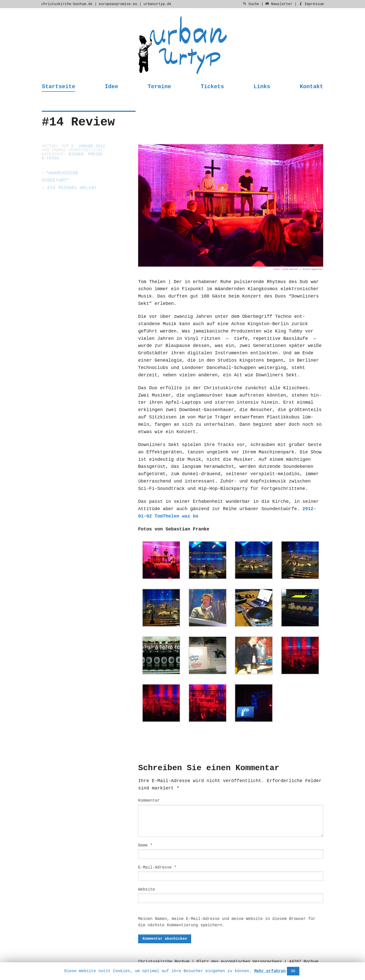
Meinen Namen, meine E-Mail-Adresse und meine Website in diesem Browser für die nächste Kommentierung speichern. (227, 922)
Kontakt (312, 87)
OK (293, 971)
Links (262, 87)
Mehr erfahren (270, 971)
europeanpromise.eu (118, 4)
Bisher (76, 154)
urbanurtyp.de (157, 4)
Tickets (212, 87)
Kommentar (149, 801)
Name (145, 845)
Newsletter (279, 4)
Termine (159, 87)
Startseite (59, 87)
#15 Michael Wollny (69, 188)
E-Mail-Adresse (157, 867)
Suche (251, 4)
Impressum (311, 4)
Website (147, 890)
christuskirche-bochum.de (67, 4)
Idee (111, 87)
